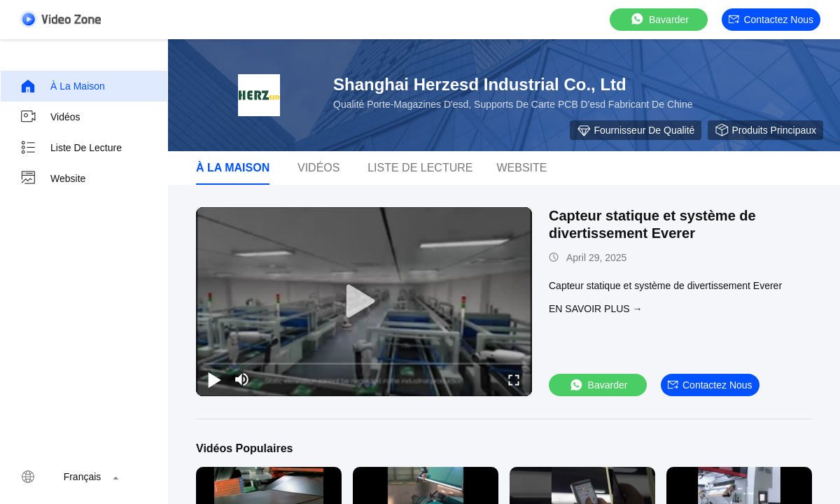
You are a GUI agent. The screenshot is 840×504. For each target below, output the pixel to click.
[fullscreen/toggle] (514, 379)
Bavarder (659, 19)
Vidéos (50, 117)
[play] (364, 302)
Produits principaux (765, 130)
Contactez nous (771, 20)
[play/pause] (214, 379)
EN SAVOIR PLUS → (596, 309)
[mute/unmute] (242, 379)
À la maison (62, 86)
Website (52, 178)
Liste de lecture (71, 148)
